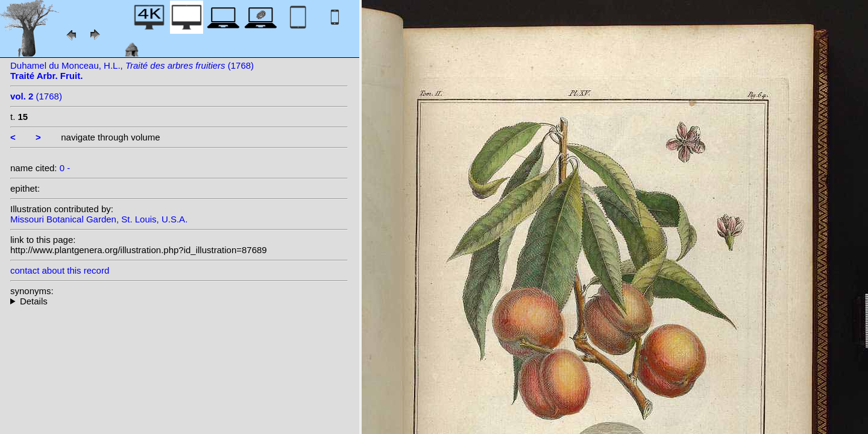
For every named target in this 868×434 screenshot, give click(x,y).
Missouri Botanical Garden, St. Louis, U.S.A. (99, 219)
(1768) (36, 96)
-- (179, 301)
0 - (65, 168)
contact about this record (60, 270)
